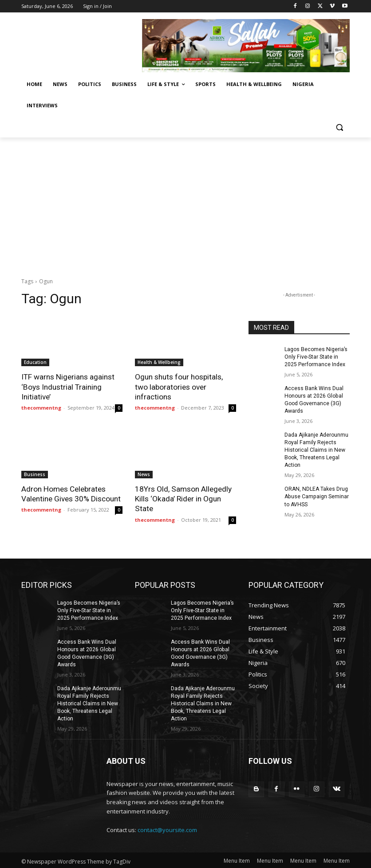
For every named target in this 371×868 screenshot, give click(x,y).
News (144, 474)
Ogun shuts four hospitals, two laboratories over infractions (179, 387)
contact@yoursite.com (167, 828)
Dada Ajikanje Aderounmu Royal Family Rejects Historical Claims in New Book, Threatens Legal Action (316, 449)
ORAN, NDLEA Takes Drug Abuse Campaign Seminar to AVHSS (316, 496)
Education (35, 362)
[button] (339, 127)
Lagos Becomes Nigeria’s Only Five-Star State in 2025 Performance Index (316, 357)
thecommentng (41, 407)
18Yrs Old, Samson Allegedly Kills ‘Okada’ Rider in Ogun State (183, 498)
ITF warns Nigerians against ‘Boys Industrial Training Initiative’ (68, 387)
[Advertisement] (185, 204)
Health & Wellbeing (159, 362)
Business (35, 474)
